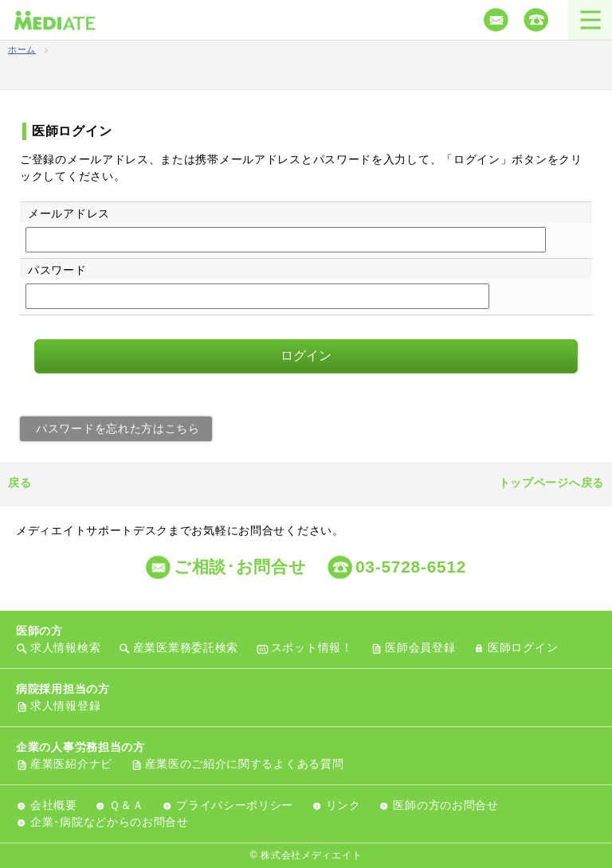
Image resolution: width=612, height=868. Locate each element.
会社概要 (54, 805)
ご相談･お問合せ (240, 567)
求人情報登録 (65, 706)
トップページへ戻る (551, 483)
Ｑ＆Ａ (126, 805)
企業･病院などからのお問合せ (110, 822)
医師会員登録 (420, 647)
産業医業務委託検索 (186, 647)
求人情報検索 (65, 647)
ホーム (22, 49)
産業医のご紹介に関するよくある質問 (245, 764)
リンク (343, 805)
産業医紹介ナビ (71, 764)
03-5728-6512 (411, 567)
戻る (20, 483)
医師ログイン (523, 647)
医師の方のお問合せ (445, 805)
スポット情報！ (312, 647)
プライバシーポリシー (235, 805)
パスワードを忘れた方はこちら (118, 428)
